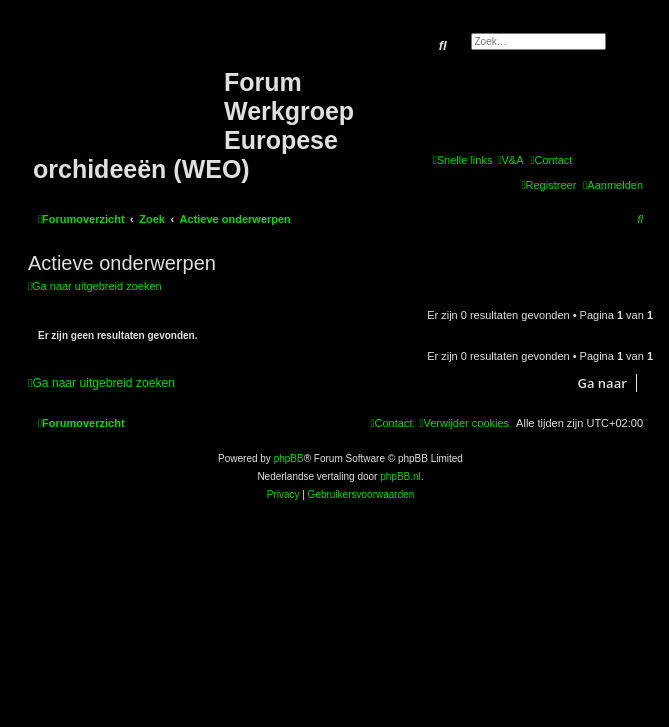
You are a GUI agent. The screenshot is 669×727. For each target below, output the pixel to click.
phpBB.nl (400, 476)
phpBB (289, 458)
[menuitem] (510, 160)
